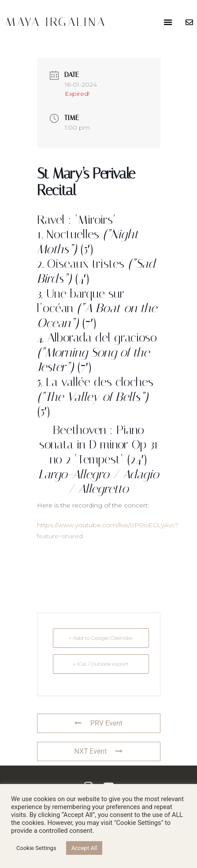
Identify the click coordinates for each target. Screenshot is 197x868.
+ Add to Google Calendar (101, 638)
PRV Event (98, 723)
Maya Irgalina (56, 22)
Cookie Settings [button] (36, 848)
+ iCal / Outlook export (101, 664)
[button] (168, 22)
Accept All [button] (84, 848)
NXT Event (99, 751)
